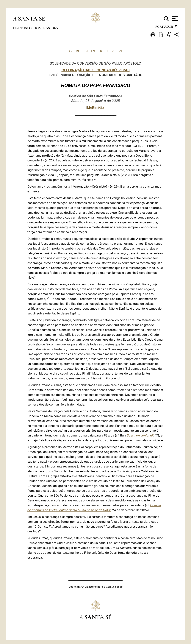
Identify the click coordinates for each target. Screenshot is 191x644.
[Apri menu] (174, 19)
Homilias (42, 28)
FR (100, 51)
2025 (55, 28)
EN (86, 51)
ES (93, 51)
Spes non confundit (140, 435)
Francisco (23, 28)
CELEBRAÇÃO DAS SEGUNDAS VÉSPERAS (96, 70)
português (164, 28)
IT (107, 51)
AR (70, 51)
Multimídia (95, 107)
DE (78, 51)
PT (121, 51)
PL (113, 51)
